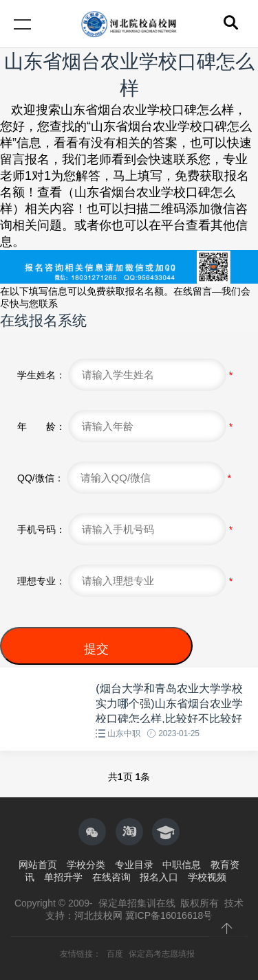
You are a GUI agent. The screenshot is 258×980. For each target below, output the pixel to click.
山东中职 (123, 733)
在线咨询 (111, 877)
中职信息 (182, 865)
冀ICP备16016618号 (169, 915)
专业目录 (134, 865)
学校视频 (207, 877)
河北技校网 (98, 915)
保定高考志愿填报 (162, 954)
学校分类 (86, 865)
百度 (116, 954)
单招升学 (63, 877)
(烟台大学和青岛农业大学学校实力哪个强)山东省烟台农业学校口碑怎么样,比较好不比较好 (169, 704)
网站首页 (38, 865)
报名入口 (159, 877)
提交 (96, 649)
